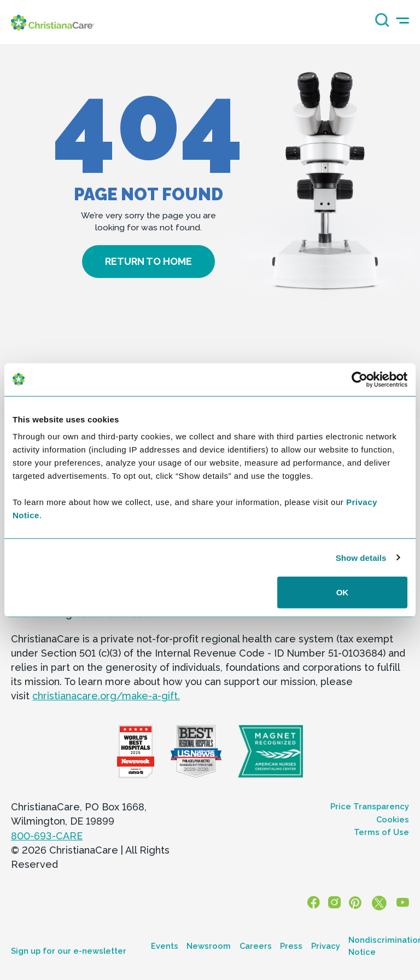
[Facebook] (316, 903)
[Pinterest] (356, 903)
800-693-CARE (47, 836)
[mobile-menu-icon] (402, 21)
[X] (380, 903)
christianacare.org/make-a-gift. (106, 696)
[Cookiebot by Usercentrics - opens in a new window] (360, 379)
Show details (361, 557)
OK (343, 592)
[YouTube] (403, 903)
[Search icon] (380, 24)
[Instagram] (336, 903)
